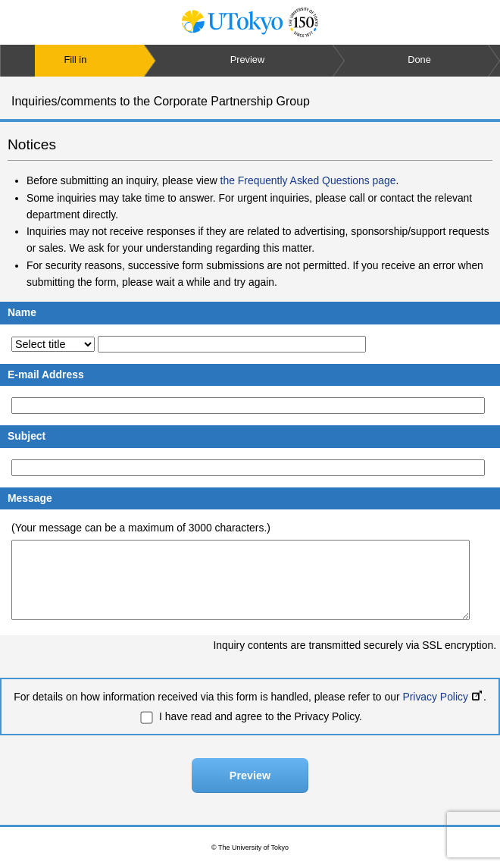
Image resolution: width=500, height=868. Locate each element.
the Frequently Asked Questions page (308, 180)
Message (30, 498)
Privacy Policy (442, 697)
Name (22, 312)
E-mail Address (46, 374)
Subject (27, 436)
